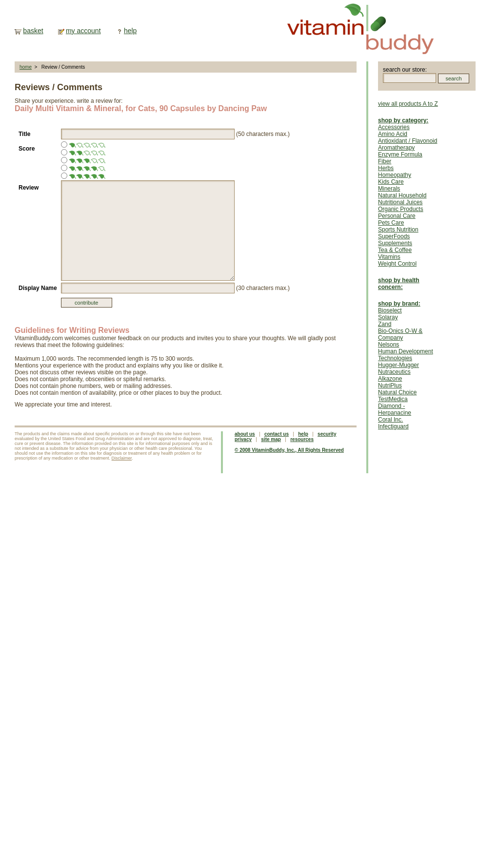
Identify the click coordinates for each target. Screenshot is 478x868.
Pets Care (391, 223)
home (26, 67)
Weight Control (397, 264)
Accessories (394, 127)
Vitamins (389, 257)
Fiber (385, 161)
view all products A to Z (408, 104)
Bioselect (390, 310)
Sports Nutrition (398, 230)
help (130, 31)
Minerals (389, 189)
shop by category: (403, 120)
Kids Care (391, 182)
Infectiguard (393, 426)
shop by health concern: (399, 284)
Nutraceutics (394, 372)
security (327, 434)
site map (271, 439)
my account (83, 31)
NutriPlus (390, 386)
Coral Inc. (390, 420)
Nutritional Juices (400, 202)
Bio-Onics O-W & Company (400, 334)
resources (302, 439)
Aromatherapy (396, 148)
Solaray (388, 317)
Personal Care (397, 216)
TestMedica (393, 399)
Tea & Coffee (395, 250)
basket (33, 31)
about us (245, 434)
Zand (385, 324)
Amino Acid (393, 134)
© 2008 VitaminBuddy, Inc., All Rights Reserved (289, 450)
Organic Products (401, 209)
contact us (277, 434)
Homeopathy (395, 175)
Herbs (386, 168)
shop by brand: (399, 304)
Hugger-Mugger (398, 365)
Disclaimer (122, 458)
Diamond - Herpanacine (395, 409)
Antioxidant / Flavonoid (408, 141)
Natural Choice (397, 392)
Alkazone (390, 379)
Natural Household (402, 195)
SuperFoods (394, 236)
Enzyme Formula (400, 154)
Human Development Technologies (406, 355)
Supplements (395, 243)
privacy (243, 439)
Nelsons (388, 345)
